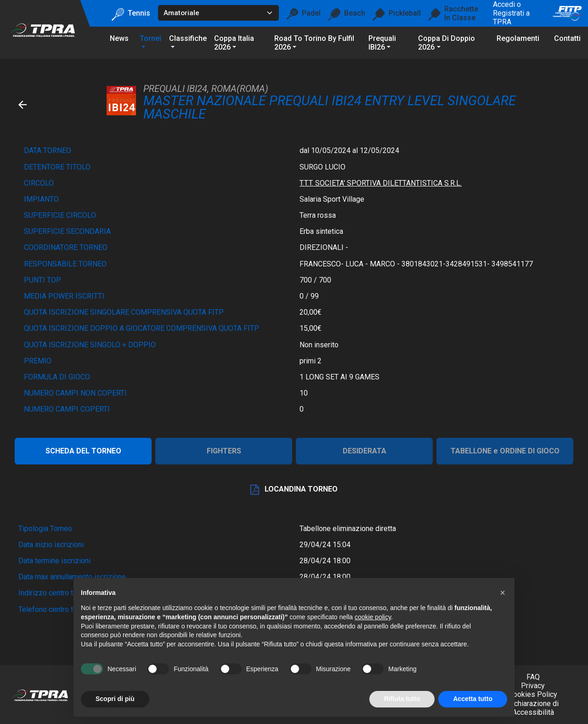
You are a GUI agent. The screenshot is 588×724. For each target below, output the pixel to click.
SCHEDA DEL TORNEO (83, 451)
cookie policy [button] (373, 617)
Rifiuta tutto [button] (402, 699)
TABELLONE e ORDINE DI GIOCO (505, 451)
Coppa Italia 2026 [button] (234, 43)
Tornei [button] (150, 38)
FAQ (533, 677)
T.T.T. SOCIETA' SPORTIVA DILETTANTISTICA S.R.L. (381, 183)
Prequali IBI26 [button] (382, 43)
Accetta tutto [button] (473, 699)
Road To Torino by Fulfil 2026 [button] (314, 43)
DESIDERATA (365, 451)
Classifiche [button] (188, 38)
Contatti (567, 38)
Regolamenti (518, 38)
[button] (503, 593)
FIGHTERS (224, 451)
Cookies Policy (533, 694)
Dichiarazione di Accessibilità (533, 708)
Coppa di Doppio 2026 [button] (447, 43)
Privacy (533, 686)
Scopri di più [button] (115, 699)
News (119, 38)
